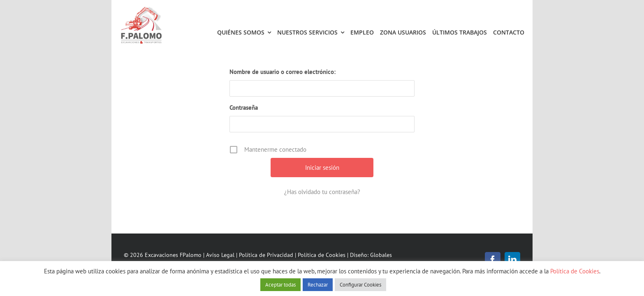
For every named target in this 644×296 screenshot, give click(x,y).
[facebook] (493, 260)
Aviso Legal (220, 255)
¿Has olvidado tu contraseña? (322, 192)
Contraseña (244, 108)
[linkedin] (512, 260)
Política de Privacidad (266, 255)
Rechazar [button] (318, 285)
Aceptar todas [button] (280, 285)
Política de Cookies (322, 255)
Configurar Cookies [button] (360, 285)
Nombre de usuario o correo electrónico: (283, 72)
